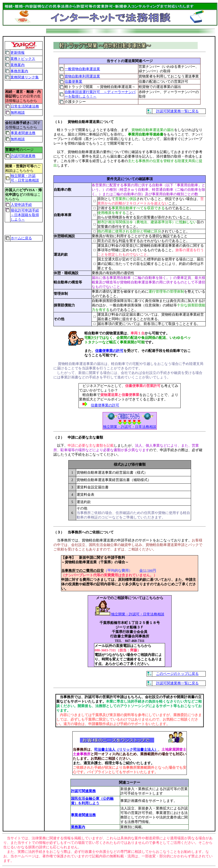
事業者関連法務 (23, 133)
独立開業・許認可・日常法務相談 (130, 614)
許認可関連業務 (23, 156)
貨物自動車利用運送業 (82, 76)
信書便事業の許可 (109, 351)
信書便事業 (73, 82)
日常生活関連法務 (25, 106)
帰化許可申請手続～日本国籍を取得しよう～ (25, 215)
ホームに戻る (21, 238)
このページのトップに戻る (177, 674)
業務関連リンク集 (25, 77)
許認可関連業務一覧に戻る (177, 111)
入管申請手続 (21, 205)
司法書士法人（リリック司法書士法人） (126, 750)
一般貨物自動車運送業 (82, 69)
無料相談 (18, 113)
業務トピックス (23, 59)
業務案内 (17, 65)
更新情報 (17, 53)
